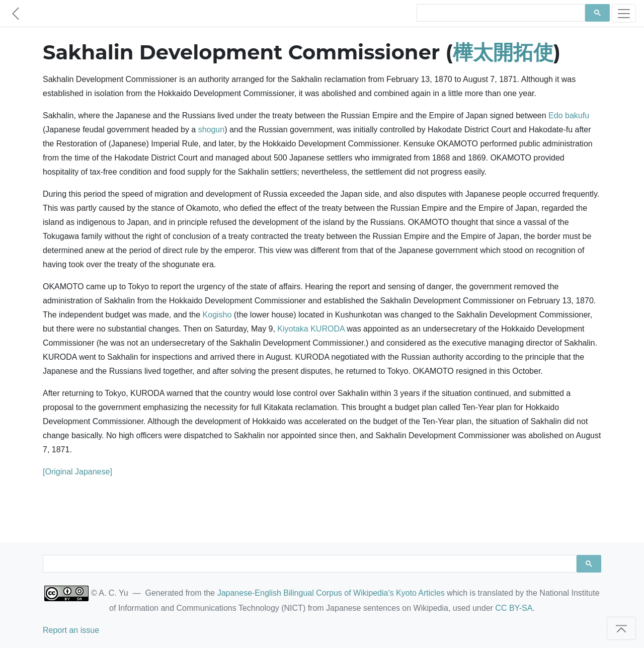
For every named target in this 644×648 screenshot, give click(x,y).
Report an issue (71, 630)
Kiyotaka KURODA (311, 329)
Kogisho (217, 315)
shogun (212, 130)
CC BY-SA (514, 608)
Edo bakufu (569, 115)
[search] (500, 13)
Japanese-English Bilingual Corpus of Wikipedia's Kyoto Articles (331, 593)
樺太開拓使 (503, 52)
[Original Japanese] (77, 472)
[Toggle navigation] (624, 13)
